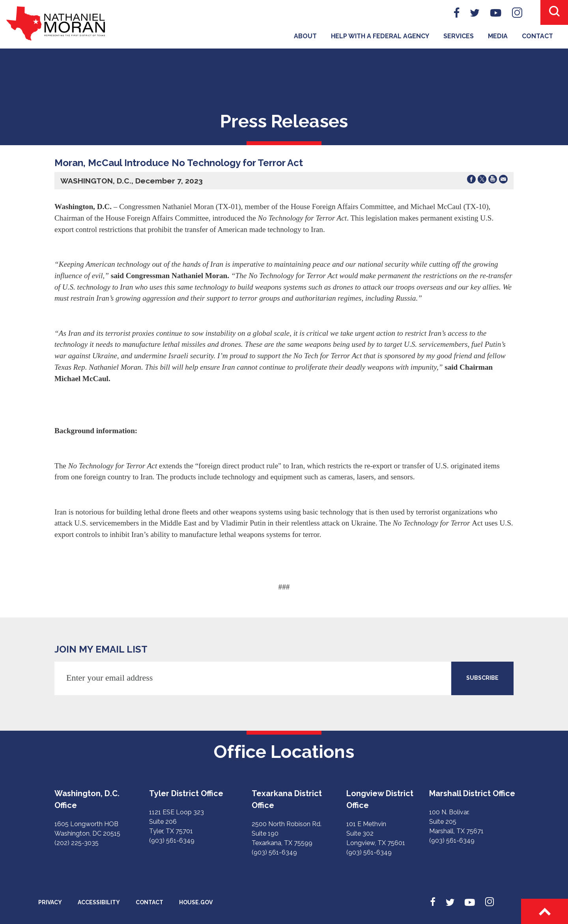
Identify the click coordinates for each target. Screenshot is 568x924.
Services (459, 36)
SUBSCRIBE (482, 678)
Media (498, 36)
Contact (537, 36)
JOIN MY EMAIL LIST (101, 649)
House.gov (196, 902)
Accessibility (99, 902)
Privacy (50, 902)
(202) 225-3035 (77, 843)
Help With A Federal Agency (380, 36)
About (305, 36)
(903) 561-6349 (172, 841)
